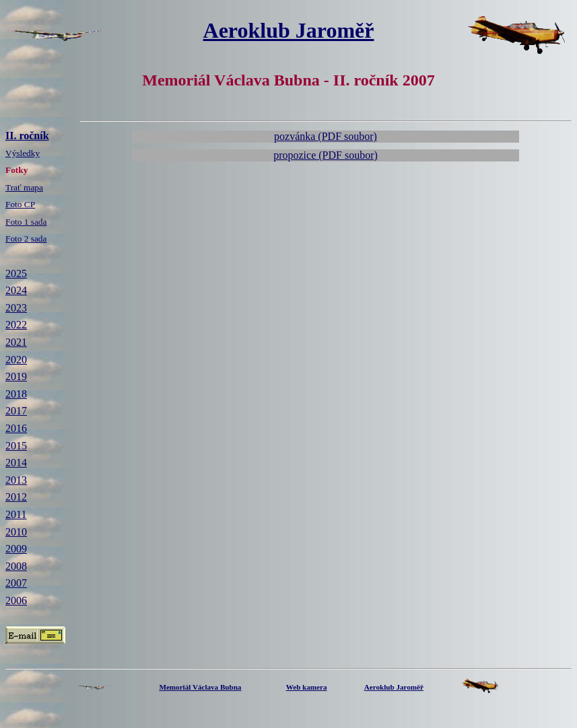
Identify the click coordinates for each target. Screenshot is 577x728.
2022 (16, 325)
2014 (16, 463)
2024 (16, 290)
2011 (16, 514)
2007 (16, 583)
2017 (16, 411)
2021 (16, 342)
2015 (16, 446)
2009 (16, 549)
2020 (16, 360)
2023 (16, 308)
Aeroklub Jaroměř (289, 30)
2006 (16, 600)
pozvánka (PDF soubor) (326, 136)
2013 (16, 480)
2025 (16, 274)
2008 (16, 566)
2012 (16, 497)
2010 (16, 532)
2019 (16, 376)
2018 (16, 394)
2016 (16, 428)
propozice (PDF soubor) (326, 155)
